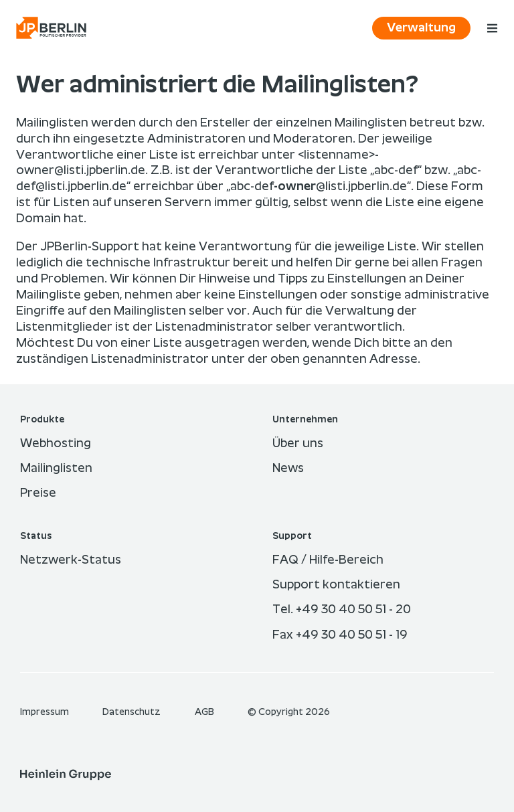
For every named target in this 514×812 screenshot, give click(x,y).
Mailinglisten (56, 469)
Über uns (298, 444)
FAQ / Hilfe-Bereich (328, 560)
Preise (38, 493)
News (288, 469)
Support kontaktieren (336, 585)
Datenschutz (133, 712)
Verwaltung (421, 28)
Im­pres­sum (46, 712)
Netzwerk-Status (71, 560)
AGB (205, 712)
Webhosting (56, 444)
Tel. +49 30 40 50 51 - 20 (342, 610)
